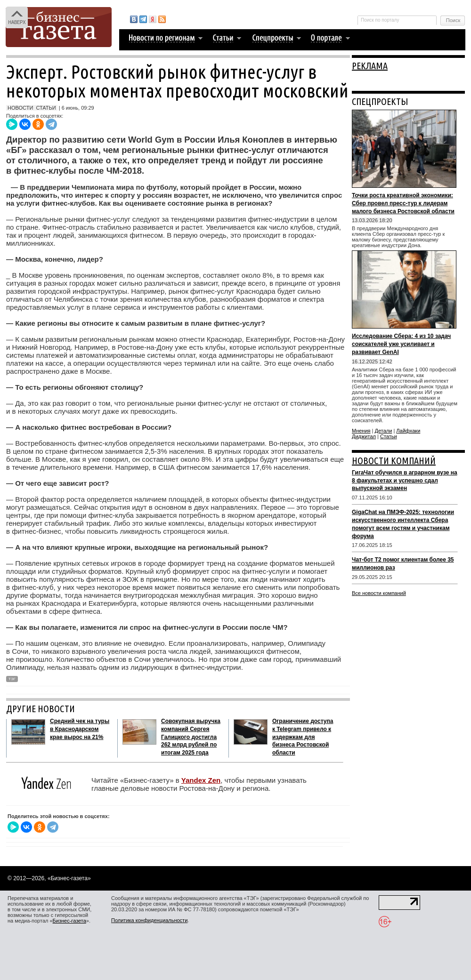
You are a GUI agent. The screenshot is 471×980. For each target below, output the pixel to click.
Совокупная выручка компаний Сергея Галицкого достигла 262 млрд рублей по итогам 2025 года (191, 737)
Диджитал (364, 436)
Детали (384, 431)
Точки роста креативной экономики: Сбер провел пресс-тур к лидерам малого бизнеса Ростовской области (403, 203)
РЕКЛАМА (370, 66)
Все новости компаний (379, 593)
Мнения (361, 431)
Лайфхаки (408, 431)
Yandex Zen (201, 780)
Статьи (389, 436)
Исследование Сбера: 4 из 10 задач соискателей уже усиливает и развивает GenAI (401, 344)
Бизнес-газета (69, 921)
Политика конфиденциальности (149, 920)
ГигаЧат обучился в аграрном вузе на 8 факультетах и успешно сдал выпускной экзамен (405, 481)
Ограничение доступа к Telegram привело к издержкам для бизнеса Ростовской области (303, 737)
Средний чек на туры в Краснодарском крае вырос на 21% (80, 729)
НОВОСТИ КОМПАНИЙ (394, 461)
